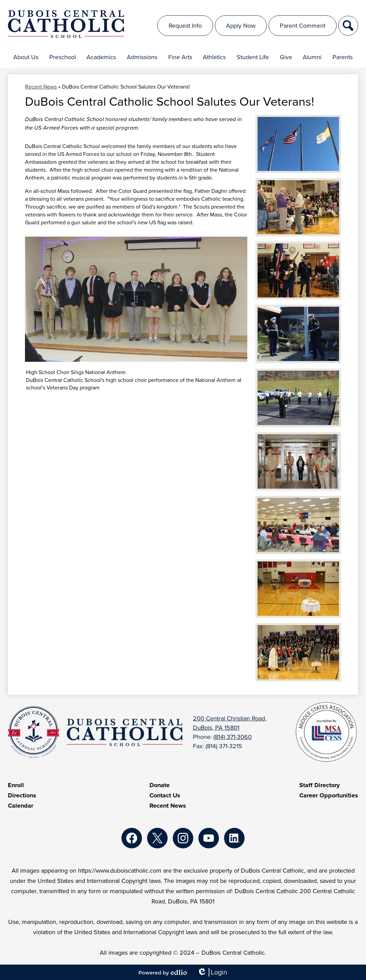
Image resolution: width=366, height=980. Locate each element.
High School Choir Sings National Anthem (76, 372)
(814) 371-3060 (233, 737)
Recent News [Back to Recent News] (41, 87)
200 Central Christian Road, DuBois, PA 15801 (230, 723)
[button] (26, 57)
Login (212, 972)
